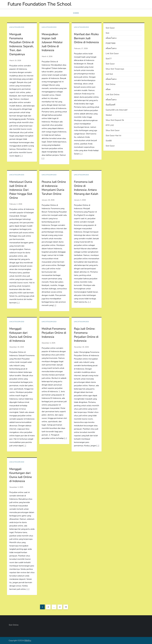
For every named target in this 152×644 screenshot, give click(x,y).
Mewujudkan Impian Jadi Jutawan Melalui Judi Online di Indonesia (52, 42)
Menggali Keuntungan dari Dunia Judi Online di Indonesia (21, 475)
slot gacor (110, 28)
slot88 (109, 141)
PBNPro (28, 641)
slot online (111, 84)
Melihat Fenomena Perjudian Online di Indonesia (54, 333)
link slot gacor (112, 54)
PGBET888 (111, 43)
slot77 (109, 59)
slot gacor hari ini (113, 136)
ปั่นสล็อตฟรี (110, 105)
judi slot (109, 74)
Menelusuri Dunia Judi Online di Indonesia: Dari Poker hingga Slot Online (21, 190)
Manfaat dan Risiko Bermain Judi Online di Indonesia (86, 38)
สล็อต (108, 89)
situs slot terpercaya (115, 69)
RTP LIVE (110, 125)
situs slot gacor (113, 130)
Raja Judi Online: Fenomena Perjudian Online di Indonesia (86, 335)
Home (76, 13)
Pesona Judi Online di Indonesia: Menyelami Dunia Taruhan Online (54, 188)
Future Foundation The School (39, 4)
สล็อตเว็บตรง (111, 38)
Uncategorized (17, 27)
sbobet (109, 115)
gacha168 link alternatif (116, 110)
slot (107, 33)
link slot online (113, 95)
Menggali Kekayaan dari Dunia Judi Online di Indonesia (21, 335)
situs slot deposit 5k (115, 120)
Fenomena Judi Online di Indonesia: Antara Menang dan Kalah (86, 188)
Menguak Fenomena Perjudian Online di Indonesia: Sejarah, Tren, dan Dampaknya (22, 44)
